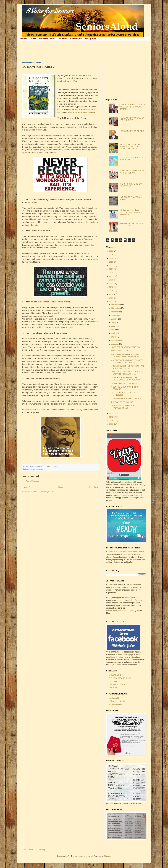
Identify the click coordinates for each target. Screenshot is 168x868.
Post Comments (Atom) (43, 492)
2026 (111, 251)
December (116, 305)
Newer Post (28, 487)
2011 (111, 413)
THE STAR (113, 681)
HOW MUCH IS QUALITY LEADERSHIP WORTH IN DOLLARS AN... (128, 373)
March (114, 337)
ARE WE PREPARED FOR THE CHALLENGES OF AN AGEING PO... (127, 379)
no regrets (39, 469)
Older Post (93, 487)
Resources (63, 39)
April (113, 333)
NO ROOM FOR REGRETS (122, 351)
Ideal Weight (114, 698)
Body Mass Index (116, 704)
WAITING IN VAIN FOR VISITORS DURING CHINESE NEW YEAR (125, 356)
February (115, 340)
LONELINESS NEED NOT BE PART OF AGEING (132, 172)
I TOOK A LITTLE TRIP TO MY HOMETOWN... (132, 159)
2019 (111, 276)
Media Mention (76, 39)
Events (33, 39)
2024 (111, 258)
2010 (111, 417)
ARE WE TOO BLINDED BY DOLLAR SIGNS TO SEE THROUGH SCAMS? (131, 147)
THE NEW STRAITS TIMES (120, 678)
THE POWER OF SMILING (122, 402)
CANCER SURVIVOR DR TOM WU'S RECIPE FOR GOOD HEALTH (132, 107)
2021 (111, 269)
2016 (111, 287)
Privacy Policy (91, 39)
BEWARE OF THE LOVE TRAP (124, 383)
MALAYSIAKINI (115, 675)
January (115, 344)
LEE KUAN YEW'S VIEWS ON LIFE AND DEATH (132, 119)
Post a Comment (32, 481)
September (116, 315)
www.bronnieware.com (84, 110)
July (113, 322)
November (116, 308)
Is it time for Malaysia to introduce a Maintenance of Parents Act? (131, 212)
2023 (111, 262)
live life (32, 469)
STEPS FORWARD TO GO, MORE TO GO (131, 185)
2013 (111, 298)
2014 (111, 294)
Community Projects (47, 39)
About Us (23, 39)
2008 (111, 424)
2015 (111, 291)
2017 (111, 284)
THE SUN (113, 688)
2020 (111, 273)
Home (61, 487)
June (114, 326)
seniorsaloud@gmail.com (117, 611)
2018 (111, 280)
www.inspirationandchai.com (81, 112)
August (114, 319)
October (115, 312)
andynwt (89, 856)
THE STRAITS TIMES (118, 684)
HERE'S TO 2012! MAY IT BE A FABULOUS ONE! (124, 407)
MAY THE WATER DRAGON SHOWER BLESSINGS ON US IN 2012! (127, 361)
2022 (111, 265)
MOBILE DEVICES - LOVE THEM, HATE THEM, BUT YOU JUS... (128, 367)
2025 (111, 255)
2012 (111, 301)
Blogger (107, 856)
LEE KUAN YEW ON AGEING (132, 131)
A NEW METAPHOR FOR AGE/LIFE (126, 399)
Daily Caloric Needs (117, 701)
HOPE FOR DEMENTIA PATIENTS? (126, 347)
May (113, 330)
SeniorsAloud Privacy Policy (34, 850)
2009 (111, 421)
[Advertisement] (70, 51)
